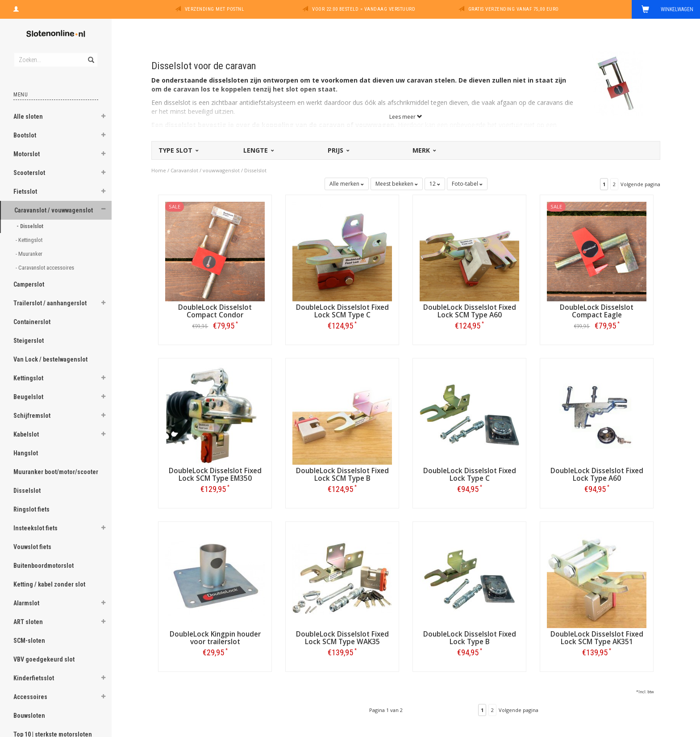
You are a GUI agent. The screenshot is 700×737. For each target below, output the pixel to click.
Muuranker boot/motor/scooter (56, 472)
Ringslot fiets (31, 509)
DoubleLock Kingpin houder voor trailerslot (215, 638)
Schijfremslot (32, 416)
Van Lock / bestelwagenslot (50, 359)
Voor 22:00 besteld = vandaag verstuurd (364, 9)
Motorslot (27, 154)
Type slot (178, 150)
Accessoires (30, 697)
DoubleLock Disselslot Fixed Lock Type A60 (597, 475)
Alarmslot (26, 603)
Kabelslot (26, 434)
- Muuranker (30, 254)
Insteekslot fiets (35, 528)
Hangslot (26, 453)
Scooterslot (29, 173)
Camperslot (29, 284)
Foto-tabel (467, 184)
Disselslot (27, 491)
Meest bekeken (397, 184)
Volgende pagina (640, 184)
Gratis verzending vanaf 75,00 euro (514, 9)
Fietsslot (25, 192)
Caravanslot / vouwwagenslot (54, 210)
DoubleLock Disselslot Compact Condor (215, 311)
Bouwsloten (29, 716)
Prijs (338, 150)
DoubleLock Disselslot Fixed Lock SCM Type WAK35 (342, 638)
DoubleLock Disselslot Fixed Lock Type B (470, 638)
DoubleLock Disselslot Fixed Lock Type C (470, 475)
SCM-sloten (29, 641)
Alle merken (347, 184)
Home (159, 170)
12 (435, 184)
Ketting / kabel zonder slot (49, 584)
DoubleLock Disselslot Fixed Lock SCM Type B (342, 475)
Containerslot (32, 322)
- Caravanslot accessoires (46, 268)
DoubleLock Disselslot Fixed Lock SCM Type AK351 (597, 638)
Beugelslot (28, 397)
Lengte (258, 150)
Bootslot (25, 135)
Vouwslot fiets (32, 547)
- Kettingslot (30, 240)
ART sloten (28, 622)
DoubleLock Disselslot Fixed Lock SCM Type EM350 (215, 475)
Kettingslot (28, 378)
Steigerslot (29, 341)
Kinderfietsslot (34, 678)
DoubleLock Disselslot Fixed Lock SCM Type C (342, 311)
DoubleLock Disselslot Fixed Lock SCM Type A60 (470, 311)
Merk (424, 150)
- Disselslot (31, 226)
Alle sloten (28, 117)
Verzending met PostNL (215, 9)
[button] (103, 117)
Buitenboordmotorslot (44, 566)
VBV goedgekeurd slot (44, 659)
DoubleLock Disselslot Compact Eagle (597, 311)
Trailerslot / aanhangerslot (50, 303)
